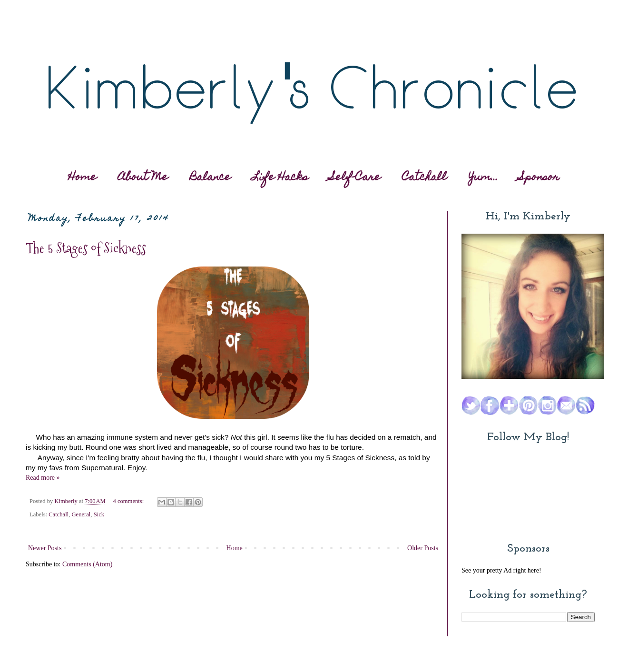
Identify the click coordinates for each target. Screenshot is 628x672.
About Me (143, 178)
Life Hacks (280, 178)
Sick (99, 514)
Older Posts (423, 548)
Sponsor (540, 178)
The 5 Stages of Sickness (86, 248)
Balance (210, 178)
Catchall (424, 178)
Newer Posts (45, 548)
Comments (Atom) (87, 564)
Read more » (43, 478)
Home (82, 178)
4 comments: (129, 501)
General (81, 514)
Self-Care (355, 178)
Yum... (483, 178)
